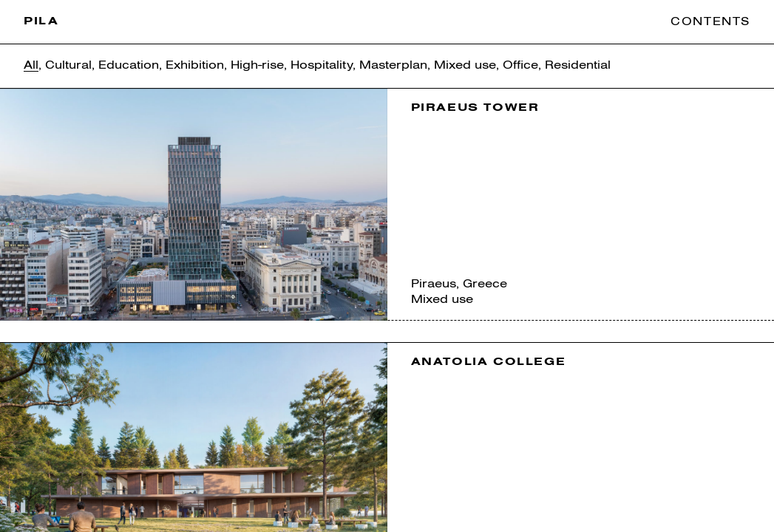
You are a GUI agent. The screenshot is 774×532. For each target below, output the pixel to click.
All (31, 65)
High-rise (257, 65)
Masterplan (393, 65)
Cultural (68, 65)
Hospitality (322, 65)
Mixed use (465, 65)
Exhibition (195, 65)
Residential (578, 65)
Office (520, 65)
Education (129, 65)
